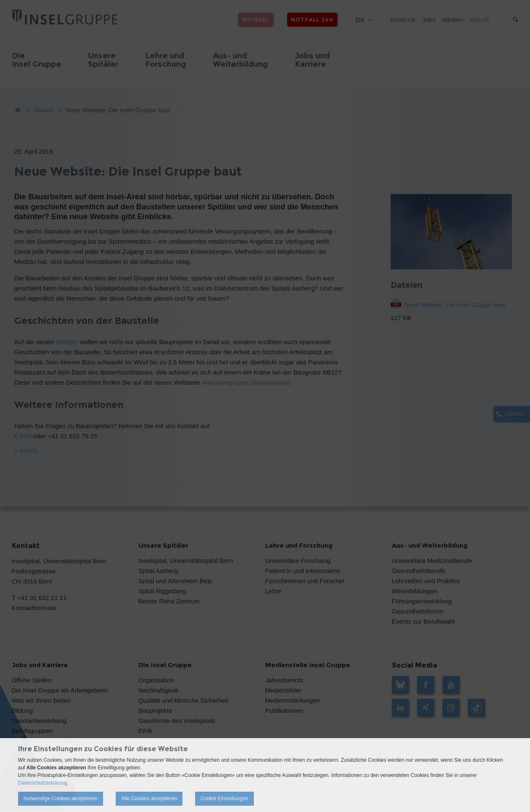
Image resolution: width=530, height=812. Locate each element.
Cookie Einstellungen (224, 798)
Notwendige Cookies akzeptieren (61, 798)
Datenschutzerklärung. (43, 783)
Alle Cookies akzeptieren (149, 798)
